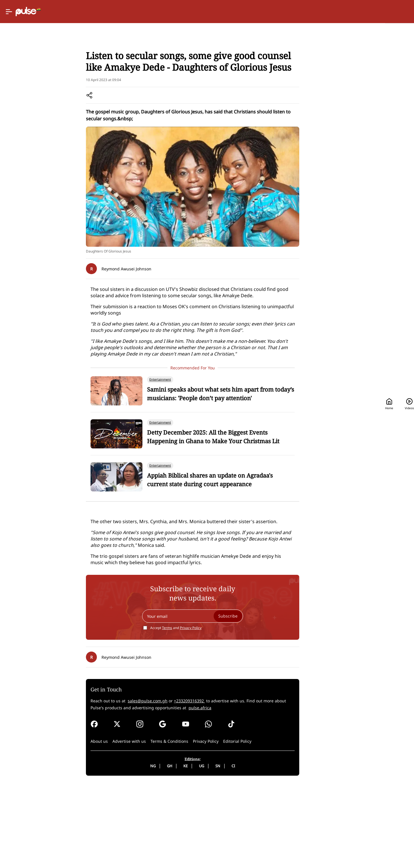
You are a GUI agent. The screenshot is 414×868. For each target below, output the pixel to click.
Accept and (195, 711)
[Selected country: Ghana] (262, 12)
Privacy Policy (209, 711)
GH (188, 849)
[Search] (362, 12)
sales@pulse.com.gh (173, 784)
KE (204, 849)
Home (298, 12)
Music (165, 75)
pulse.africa (238, 791)
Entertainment (141, 75)
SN (237, 849)
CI (252, 849)
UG (220, 849)
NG (172, 849)
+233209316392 (215, 784)
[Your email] (211, 699)
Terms (186, 711)
